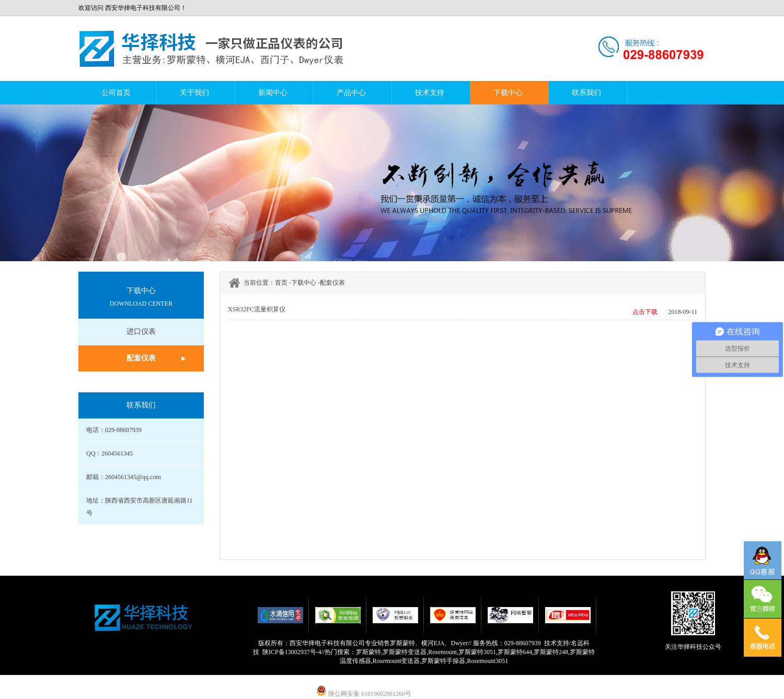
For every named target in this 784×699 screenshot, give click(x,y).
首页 (281, 283)
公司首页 (116, 93)
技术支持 (430, 93)
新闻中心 (273, 93)
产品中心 (351, 93)
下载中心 (508, 93)
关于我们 (194, 93)
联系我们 (586, 93)
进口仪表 (141, 331)
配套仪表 (141, 358)
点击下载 (645, 312)
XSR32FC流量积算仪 (257, 309)
